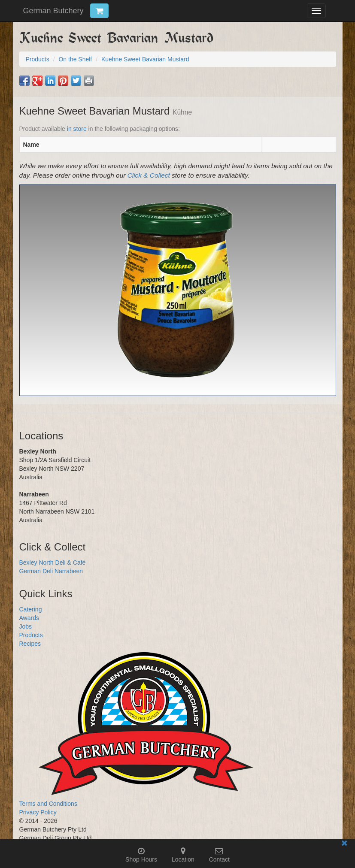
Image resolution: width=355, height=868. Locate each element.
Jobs (26, 626)
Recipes (30, 644)
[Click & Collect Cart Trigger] (99, 11)
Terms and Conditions (48, 804)
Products (31, 635)
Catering (31, 609)
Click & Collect (149, 175)
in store (77, 129)
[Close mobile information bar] (344, 845)
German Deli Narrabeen (51, 571)
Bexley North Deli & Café (53, 563)
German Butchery (53, 11)
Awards (29, 618)
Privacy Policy (38, 812)
